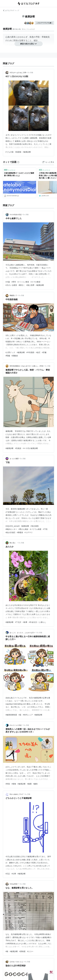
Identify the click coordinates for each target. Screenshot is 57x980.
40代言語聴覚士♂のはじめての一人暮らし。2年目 (26, 366)
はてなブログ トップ (11, 10)
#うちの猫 (10, 152)
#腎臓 (8, 356)
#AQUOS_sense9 (13, 526)
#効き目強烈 (10, 532)
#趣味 (35, 784)
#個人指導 (30, 285)
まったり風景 (14, 459)
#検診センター (11, 529)
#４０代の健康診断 (30, 448)
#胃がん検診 (23, 529)
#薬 (20, 715)
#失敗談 (18, 448)
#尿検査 (22, 951)
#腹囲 (29, 784)
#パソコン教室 (23, 282)
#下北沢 (18, 622)
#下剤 (45, 529)
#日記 (8, 874)
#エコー (30, 951)
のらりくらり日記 (16, 725)
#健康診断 (27, 152)
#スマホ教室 (35, 282)
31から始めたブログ (16, 794)
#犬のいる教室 (11, 285)
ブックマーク (10, 170)
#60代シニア (28, 715)
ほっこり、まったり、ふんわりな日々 (22, 633)
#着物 (14, 784)
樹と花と (13, 543)
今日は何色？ (14, 884)
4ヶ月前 (27, 794)
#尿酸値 (15, 356)
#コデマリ (29, 532)
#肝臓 (44, 352)
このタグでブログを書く (44, 23)
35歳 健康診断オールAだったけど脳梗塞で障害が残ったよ (19, 174)
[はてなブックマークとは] (18, 162)
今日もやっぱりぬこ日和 (18, 73)
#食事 (25, 622)
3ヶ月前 (30, 73)
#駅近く (22, 285)
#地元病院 (35, 526)
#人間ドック (10, 352)
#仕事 (14, 874)
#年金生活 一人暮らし (37, 622)
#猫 (7, 951)
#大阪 (8, 282)
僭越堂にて (13, 295)
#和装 (8, 784)
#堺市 (14, 282)
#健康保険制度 (11, 715)
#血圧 (38, 352)
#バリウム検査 (36, 529)
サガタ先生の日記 (16, 215)
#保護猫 (18, 152)
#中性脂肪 (30, 352)
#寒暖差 (20, 532)
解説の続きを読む (29, 44)
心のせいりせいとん (16, 962)
